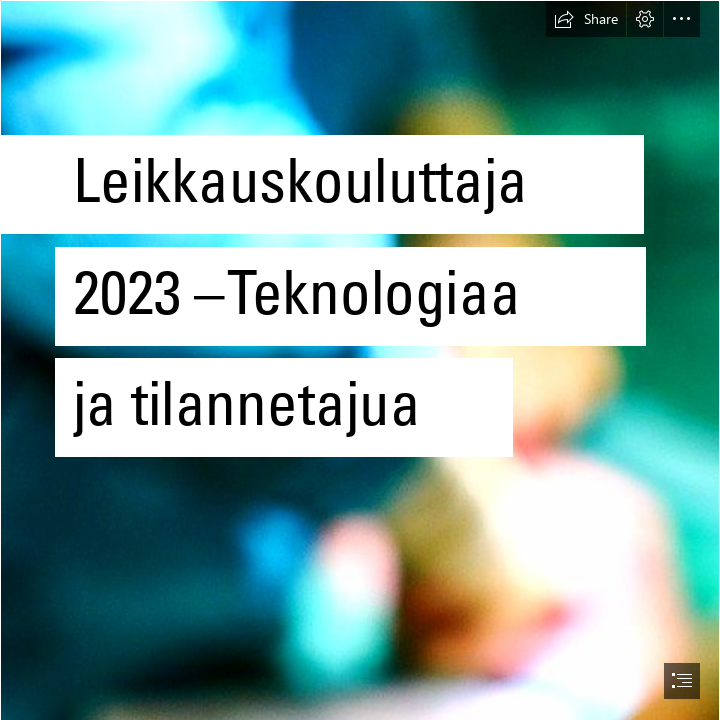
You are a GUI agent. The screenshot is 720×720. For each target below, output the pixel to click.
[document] (360, 360)
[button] (586, 19)
